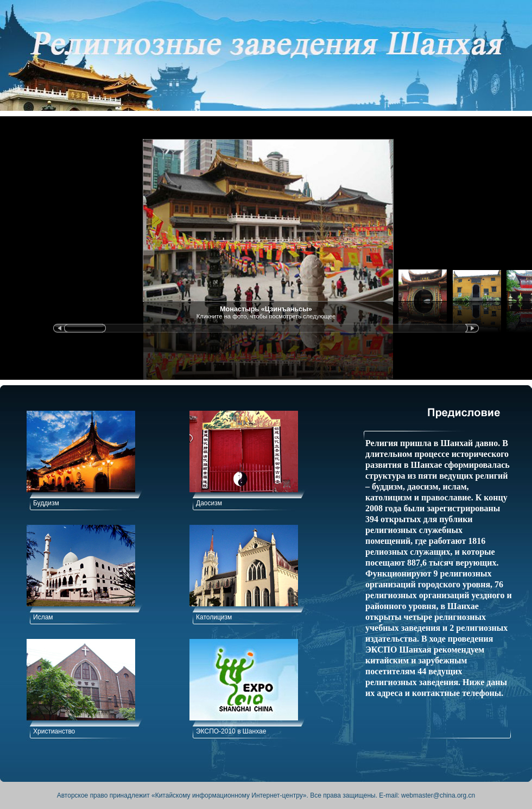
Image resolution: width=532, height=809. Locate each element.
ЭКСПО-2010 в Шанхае (231, 731)
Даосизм (209, 503)
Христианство (54, 731)
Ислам (43, 617)
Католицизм (214, 617)
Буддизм (46, 503)
